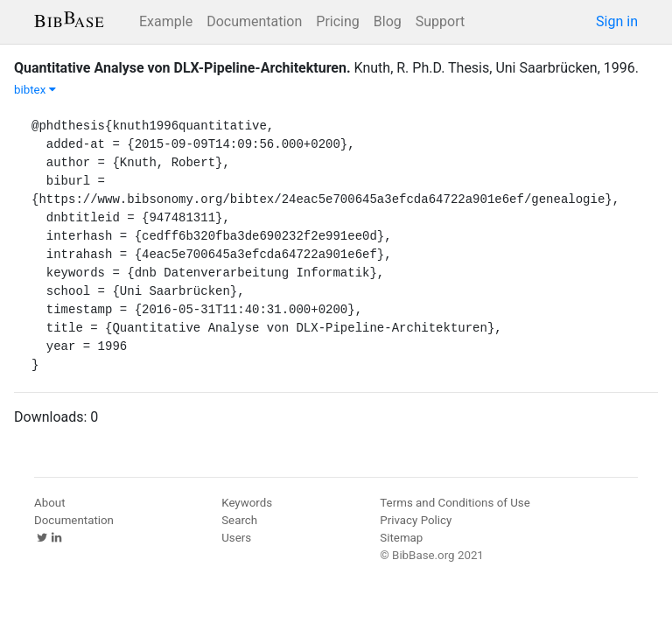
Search (239, 520)
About (50, 503)
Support (440, 21)
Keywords (247, 503)
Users (236, 538)
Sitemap (401, 538)
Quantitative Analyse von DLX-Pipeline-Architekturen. (182, 68)
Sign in (617, 21)
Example (166, 21)
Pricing (338, 21)
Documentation (254, 21)
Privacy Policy (416, 520)
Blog (388, 21)
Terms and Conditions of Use (455, 503)
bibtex (35, 90)
